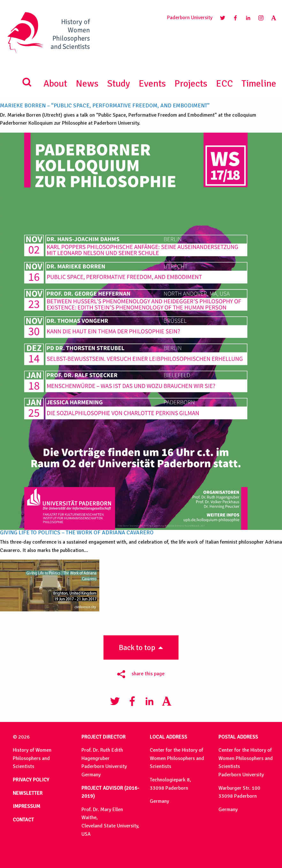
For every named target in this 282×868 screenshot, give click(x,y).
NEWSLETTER (28, 793)
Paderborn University (190, 18)
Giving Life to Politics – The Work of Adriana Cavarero (77, 532)
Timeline (259, 84)
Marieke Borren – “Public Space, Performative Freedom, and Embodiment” (105, 105)
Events (152, 84)
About (55, 84)
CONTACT (23, 820)
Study (118, 84)
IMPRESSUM (27, 806)
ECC (224, 84)
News (87, 84)
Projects (191, 84)
